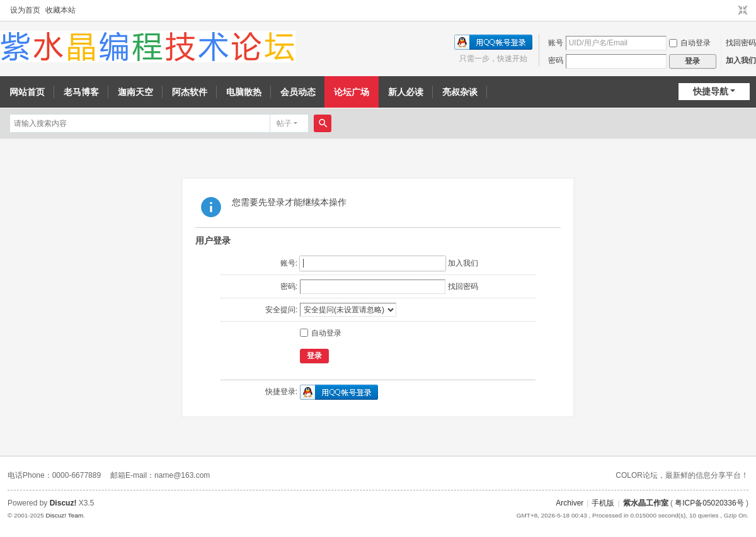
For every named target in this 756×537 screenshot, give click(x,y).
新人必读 (406, 92)
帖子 (284, 123)
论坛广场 (352, 92)
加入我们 (741, 60)
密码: (289, 286)
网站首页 (27, 92)
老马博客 (81, 92)
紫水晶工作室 (646, 503)
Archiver (570, 503)
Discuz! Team (64, 515)
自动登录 (690, 43)
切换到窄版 (743, 11)
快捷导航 (711, 91)
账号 (556, 43)
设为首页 (25, 10)
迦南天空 (135, 92)
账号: (289, 263)
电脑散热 (244, 92)
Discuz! (63, 503)
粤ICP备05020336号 (709, 503)
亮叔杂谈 (460, 92)
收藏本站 (60, 10)
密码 (556, 60)
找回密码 (741, 43)
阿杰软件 (190, 92)
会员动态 (298, 92)
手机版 (603, 503)
